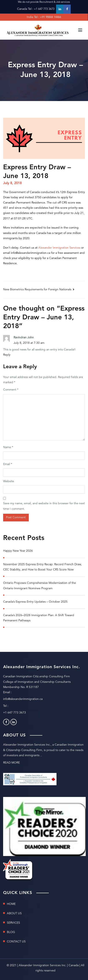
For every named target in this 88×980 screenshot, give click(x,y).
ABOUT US (14, 913)
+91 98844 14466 (51, 17)
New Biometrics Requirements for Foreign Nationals (37, 290)
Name (8, 447)
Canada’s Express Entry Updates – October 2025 (35, 602)
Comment (11, 390)
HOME (11, 904)
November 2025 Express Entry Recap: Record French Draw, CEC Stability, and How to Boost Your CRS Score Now (42, 567)
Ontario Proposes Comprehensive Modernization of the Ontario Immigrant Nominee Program (40, 586)
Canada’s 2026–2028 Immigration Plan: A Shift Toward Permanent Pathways (39, 618)
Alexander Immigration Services (59, 248)
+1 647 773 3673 (44, 9)
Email (8, 464)
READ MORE (11, 763)
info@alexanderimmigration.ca (23, 699)
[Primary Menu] (80, 30)
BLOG (11, 932)
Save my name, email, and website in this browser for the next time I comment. (44, 506)
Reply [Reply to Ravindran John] (7, 355)
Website (9, 481)
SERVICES (13, 923)
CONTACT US (16, 942)
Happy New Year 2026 (18, 551)
